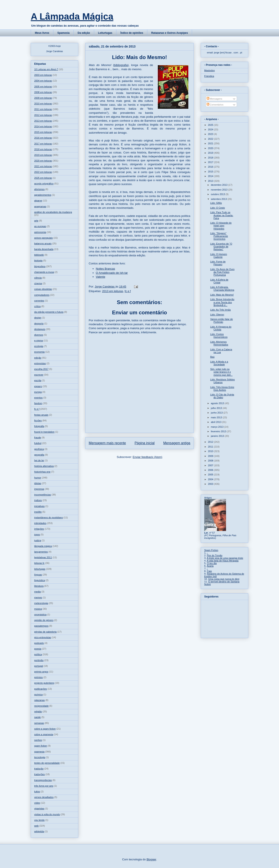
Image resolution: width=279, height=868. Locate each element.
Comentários (215, 105)
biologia (38, 260)
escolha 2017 (41, 369)
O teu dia (212, 563)
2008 (211, 461)
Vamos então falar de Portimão (221, 321)
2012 (211, 442)
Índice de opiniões (132, 33)
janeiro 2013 (218, 436)
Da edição (84, 33)
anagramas (40, 206)
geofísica (39, 449)
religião (38, 711)
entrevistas (40, 363)
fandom (38, 403)
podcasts (39, 643)
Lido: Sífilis (216, 203)
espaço (38, 386)
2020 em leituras (43, 161)
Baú (212, 357)
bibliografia (121, 65)
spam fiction (41, 746)
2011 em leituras (43, 109)
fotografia (39, 426)
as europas (40, 226)
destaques (40, 329)
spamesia (39, 752)
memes (38, 597)
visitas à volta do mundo (47, 814)
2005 (211, 475)
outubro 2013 (218, 194)
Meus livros (42, 33)
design (38, 318)
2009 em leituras (43, 98)
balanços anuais (43, 243)
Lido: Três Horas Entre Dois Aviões (222, 389)
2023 (211, 134)
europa (38, 392)
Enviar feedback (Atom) (148, 457)
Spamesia (63, 33)
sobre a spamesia (44, 734)
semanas (39, 723)
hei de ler (39, 460)
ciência (38, 278)
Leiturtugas (105, 33)
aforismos (39, 189)
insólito (38, 512)
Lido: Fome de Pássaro (218, 263)
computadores (42, 295)
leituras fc (39, 563)
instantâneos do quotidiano (49, 517)
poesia (38, 649)
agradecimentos (43, 195)
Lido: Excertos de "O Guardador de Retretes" (221, 247)
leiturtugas (40, 569)
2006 (211, 470)
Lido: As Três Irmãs (220, 310)
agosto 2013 (218, 403)
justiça (38, 540)
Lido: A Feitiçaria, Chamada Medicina (222, 288)
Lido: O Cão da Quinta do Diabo (222, 396)
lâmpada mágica (43, 546)
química (38, 694)
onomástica (40, 614)
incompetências (43, 495)
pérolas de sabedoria (45, 632)
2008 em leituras (43, 92)
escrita (38, 380)
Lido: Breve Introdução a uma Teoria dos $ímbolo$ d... (222, 302)
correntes (39, 301)
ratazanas (39, 700)
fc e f (128, 291)
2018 (211, 158)
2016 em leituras (43, 138)
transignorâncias (43, 780)
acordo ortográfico (44, 184)
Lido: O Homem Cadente (219, 256)
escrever (39, 375)
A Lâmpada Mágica (72, 16)
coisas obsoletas (43, 289)
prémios (38, 677)
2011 (211, 447)
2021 (211, 143)
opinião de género (44, 620)
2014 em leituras (43, 126)
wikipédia (39, 831)
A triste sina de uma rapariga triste (225, 558)
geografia (39, 455)
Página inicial (145, 443)
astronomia (40, 232)
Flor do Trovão (215, 555)
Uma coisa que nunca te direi (224, 579)
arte (36, 221)
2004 (211, 479)
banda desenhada (44, 249)
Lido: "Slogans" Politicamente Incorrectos (219, 236)
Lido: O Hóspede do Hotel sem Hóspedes (221, 226)
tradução (39, 769)
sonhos (38, 740)
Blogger (151, 859)
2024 (211, 129)
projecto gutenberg (44, 683)
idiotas (38, 483)
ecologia (39, 346)
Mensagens (214, 99)
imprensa (39, 489)
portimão (39, 660)
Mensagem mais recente (107, 443)
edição (38, 358)
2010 (211, 451)
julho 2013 (217, 408)
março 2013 (217, 427)
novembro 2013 (219, 190)
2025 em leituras (43, 178)
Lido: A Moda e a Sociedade (219, 363)
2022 (211, 139)
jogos (37, 534)
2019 (211, 153)
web (36, 826)
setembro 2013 (219, 199)
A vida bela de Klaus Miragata (223, 561)
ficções (38, 420)
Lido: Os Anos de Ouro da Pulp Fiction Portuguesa (222, 272)
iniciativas (39, 506)
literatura (39, 586)
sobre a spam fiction (45, 729)
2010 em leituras (43, 104)
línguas (38, 575)
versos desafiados (44, 797)
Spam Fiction (211, 550)
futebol (38, 443)
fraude (38, 437)
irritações (39, 529)
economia (39, 352)
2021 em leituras (43, 166)
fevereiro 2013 (219, 431)
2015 (211, 172)
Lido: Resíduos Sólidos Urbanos (222, 381)
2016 (211, 167)
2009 (211, 456)
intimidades (40, 523)
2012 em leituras (43, 115)
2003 (211, 484)
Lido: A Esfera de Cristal (219, 281)
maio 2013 (217, 417)
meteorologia (41, 603)
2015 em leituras (43, 132)
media (37, 592)
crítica (37, 306)
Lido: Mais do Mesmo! (222, 295)
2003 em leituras (43, 75)
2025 (211, 125)
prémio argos (41, 672)
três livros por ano (44, 786)
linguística (40, 580)
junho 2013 (217, 413)
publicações (41, 689)
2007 (211, 465)
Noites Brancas (105, 269)
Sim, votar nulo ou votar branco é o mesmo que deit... (221, 372)
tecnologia (40, 757)
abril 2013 (216, 422)
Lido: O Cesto (217, 208)
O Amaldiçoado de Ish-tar (112, 273)
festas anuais (41, 415)
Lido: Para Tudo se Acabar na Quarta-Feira (222, 215)
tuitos (37, 791)
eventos (38, 398)
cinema (38, 283)
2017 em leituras (43, 144)
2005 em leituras (43, 87)
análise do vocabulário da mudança (53, 212)
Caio (209, 571)
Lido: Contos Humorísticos (219, 336)
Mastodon (209, 70)
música (38, 609)
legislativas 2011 (43, 557)
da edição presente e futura (49, 312)
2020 (211, 148)
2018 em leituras (43, 149)
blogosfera (40, 266)
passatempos (41, 626)
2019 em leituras (43, 155)
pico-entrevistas (43, 637)
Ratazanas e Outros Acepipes (170, 33)
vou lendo (39, 820)
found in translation (44, 432)
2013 (211, 181)
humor (38, 478)
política (38, 654)
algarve (38, 201)
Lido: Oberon (217, 315)
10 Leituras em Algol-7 (46, 69)
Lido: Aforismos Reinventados (219, 343)
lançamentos (41, 552)
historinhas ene (42, 472)
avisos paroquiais (43, 238)
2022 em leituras (43, 172)
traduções (39, 774)
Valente (101, 277)
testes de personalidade (47, 763)
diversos (39, 335)
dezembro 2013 (219, 185)
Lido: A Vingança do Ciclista (221, 328)
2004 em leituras (43, 81)
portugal (39, 666)
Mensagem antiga (177, 443)
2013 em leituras (112, 291)
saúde (37, 717)
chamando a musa (44, 272)
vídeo (37, 803)
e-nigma (39, 340)
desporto (39, 323)
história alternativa (44, 466)
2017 (211, 162)
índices (38, 500)
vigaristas (39, 808)
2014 (211, 176)
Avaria (210, 566)
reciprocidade (41, 706)
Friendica (209, 76)
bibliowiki (39, 255)
